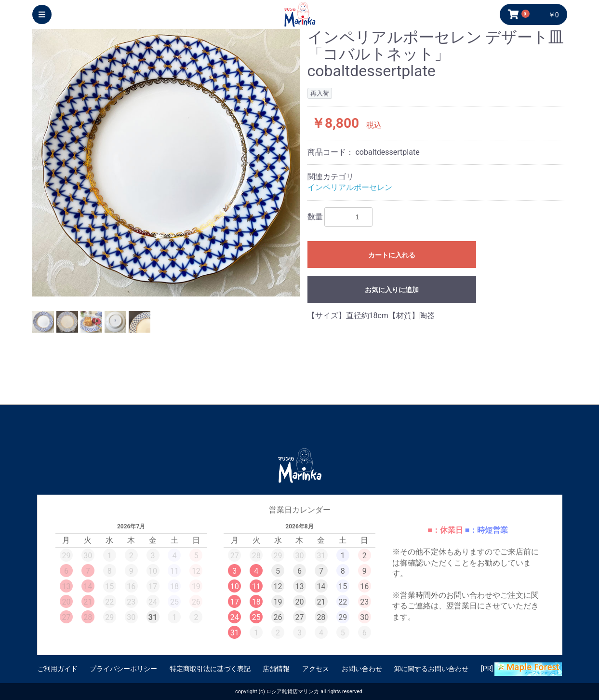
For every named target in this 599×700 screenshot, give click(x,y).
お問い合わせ (362, 669)
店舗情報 (276, 669)
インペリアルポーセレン (350, 187)
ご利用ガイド (57, 669)
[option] (166, 163)
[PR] (521, 669)
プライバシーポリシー (123, 669)
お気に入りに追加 (392, 290)
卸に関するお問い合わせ (431, 669)
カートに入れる (392, 255)
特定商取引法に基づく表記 (210, 669)
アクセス (316, 669)
